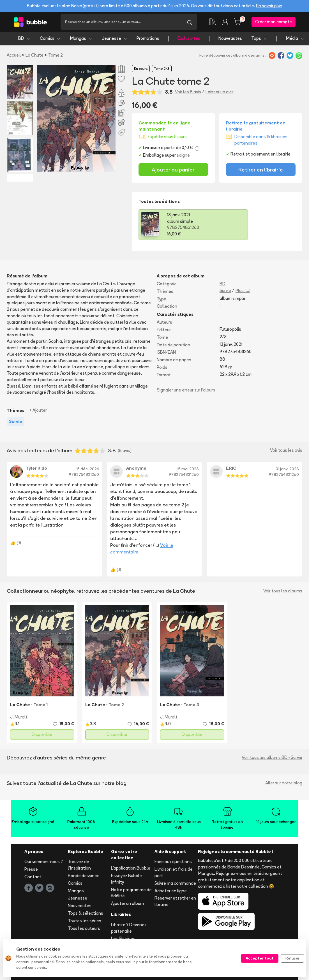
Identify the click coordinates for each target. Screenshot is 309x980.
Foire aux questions (173, 863)
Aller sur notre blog (284, 784)
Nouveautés (230, 39)
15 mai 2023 (188, 470)
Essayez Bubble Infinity (126, 880)
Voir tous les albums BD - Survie (272, 758)
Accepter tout (260, 958)
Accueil (14, 56)
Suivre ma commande (175, 884)
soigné (183, 156)
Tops (259, 39)
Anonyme (136, 469)
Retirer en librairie (261, 170)
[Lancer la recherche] (190, 22)
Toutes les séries (85, 922)
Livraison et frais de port (174, 874)
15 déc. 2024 (88, 470)
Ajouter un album (127, 904)
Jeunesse (115, 39)
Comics (50, 39)
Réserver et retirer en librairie (175, 902)
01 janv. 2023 (287, 470)
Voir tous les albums (283, 592)
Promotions (148, 39)
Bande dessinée (84, 877)
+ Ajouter (38, 411)
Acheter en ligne (171, 892)
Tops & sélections (86, 914)
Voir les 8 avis (188, 93)
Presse (31, 870)
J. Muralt (19, 718)
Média (295, 39)
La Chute (34, 56)
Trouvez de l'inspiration (79, 866)
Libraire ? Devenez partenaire (129, 929)
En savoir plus (269, 6)
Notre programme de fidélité (131, 894)
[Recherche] (121, 22)
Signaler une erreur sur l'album (186, 391)
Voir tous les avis (286, 451)
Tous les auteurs (84, 929)
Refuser (292, 958)
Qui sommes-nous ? (44, 863)
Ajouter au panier (173, 170)
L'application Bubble (131, 869)
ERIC (231, 469)
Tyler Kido (37, 469)
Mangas (81, 39)
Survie (225, 291)
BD (24, 39)
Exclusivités (189, 39)
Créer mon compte (274, 22)
